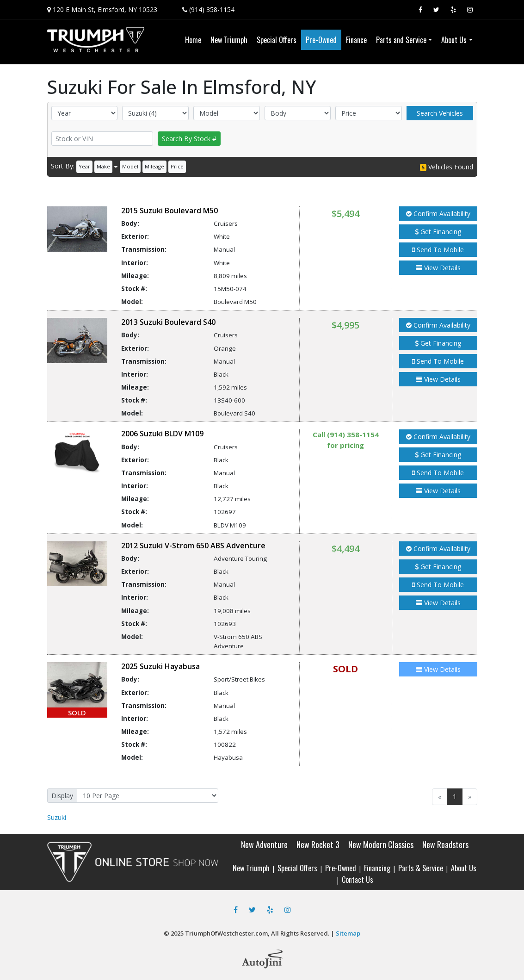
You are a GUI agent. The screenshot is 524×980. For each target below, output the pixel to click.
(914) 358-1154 (212, 9)
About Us (464, 868)
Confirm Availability (438, 214)
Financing (377, 868)
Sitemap (348, 933)
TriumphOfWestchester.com (226, 933)
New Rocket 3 (318, 844)
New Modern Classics (381, 844)
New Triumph (251, 868)
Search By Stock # (189, 139)
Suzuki (57, 817)
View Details (438, 268)
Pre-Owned (341, 868)
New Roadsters (445, 844)
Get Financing (438, 232)
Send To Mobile (438, 250)
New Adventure (264, 844)
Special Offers (297, 868)
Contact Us (358, 880)
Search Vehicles (440, 113)
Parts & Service (421, 868)
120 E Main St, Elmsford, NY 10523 (105, 9)
